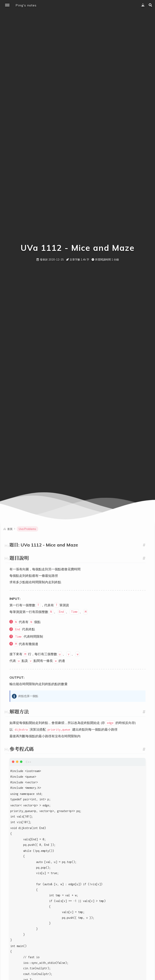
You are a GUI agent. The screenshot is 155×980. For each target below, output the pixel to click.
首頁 (10, 529)
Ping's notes (26, 5)
